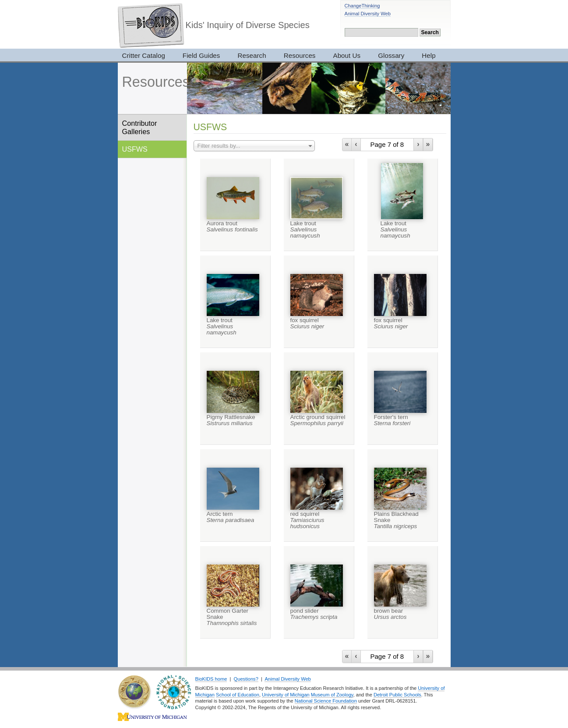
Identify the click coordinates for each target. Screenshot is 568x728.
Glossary (391, 55)
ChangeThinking (362, 6)
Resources (300, 55)
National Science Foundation (326, 701)
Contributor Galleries (140, 127)
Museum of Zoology (332, 695)
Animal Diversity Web (368, 14)
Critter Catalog (144, 55)
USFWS (135, 149)
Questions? (246, 679)
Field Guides (201, 55)
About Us (347, 55)
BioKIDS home (211, 679)
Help (429, 55)
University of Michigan (286, 695)
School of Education (238, 695)
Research (252, 55)
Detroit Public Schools (397, 695)
